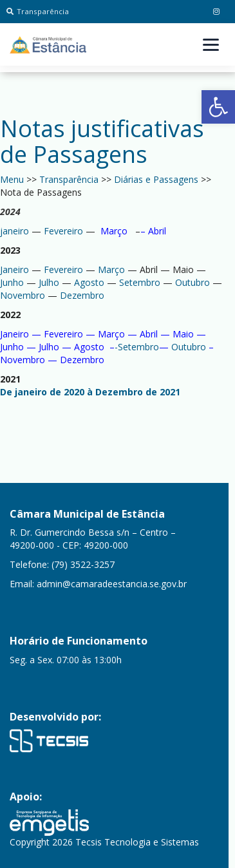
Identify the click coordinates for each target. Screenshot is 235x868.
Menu (12, 179)
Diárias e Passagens (156, 179)
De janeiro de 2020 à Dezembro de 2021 (90, 392)
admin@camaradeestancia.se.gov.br (112, 584)
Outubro (193, 282)
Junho (12, 282)
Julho (49, 282)
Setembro (140, 282)
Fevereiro (63, 231)
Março (114, 231)
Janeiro (14, 269)
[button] (218, 107)
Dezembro (81, 295)
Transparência (38, 11)
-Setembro (137, 347)
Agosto (88, 282)
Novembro (23, 295)
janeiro (14, 231)
